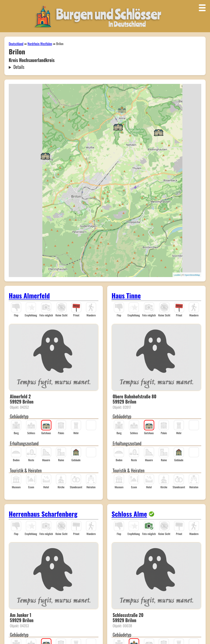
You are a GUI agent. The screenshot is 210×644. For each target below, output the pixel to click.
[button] (122, 109)
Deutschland (16, 44)
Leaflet (177, 275)
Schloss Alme (129, 514)
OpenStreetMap (192, 275)
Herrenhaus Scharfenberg (43, 514)
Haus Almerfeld (29, 295)
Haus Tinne (126, 295)
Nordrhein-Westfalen (40, 44)
